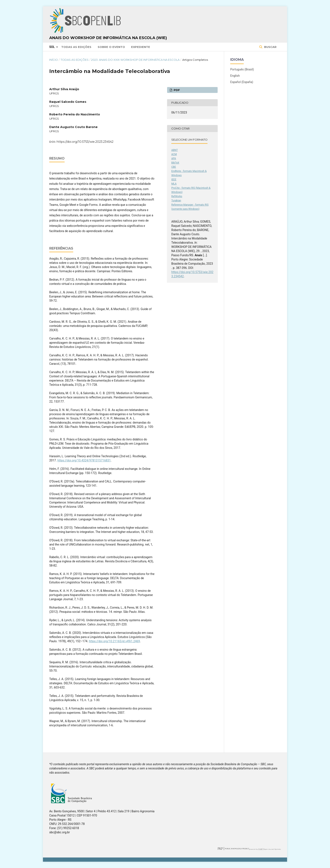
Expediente (141, 47)
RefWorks (177, 196)
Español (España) (242, 82)
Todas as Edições (76, 47)
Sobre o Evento (111, 47)
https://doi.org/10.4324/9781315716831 (84, 460)
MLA (174, 184)
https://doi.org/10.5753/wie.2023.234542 (85, 142)
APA (174, 159)
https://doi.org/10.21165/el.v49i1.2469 (114, 641)
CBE (174, 167)
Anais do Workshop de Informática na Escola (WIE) (108, 38)
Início (54, 60)
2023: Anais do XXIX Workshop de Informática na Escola (135, 60)
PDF (176, 90)
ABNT (175, 150)
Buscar (270, 47)
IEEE (174, 180)
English (235, 76)
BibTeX (175, 163)
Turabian (176, 201)
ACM (174, 154)
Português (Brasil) (242, 69)
